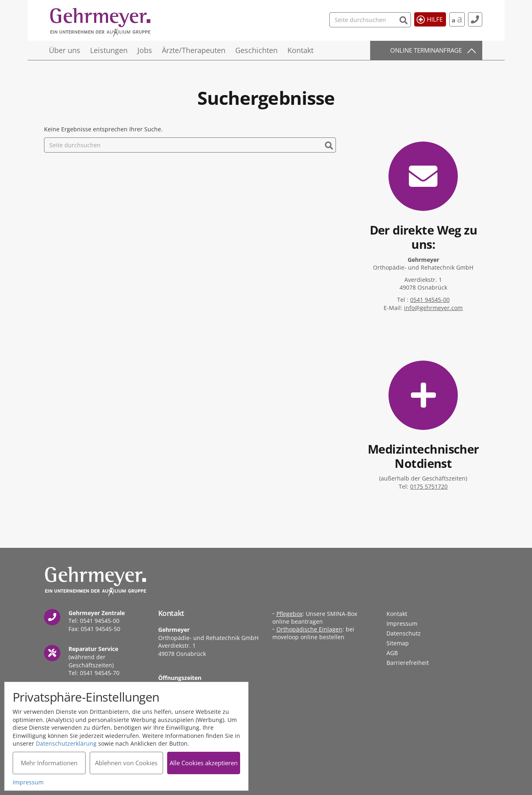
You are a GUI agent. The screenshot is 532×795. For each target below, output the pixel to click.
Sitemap (398, 643)
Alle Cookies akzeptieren (204, 763)
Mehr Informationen (49, 763)
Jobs (145, 50)
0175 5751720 (429, 486)
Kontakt (300, 50)
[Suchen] (404, 19)
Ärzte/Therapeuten (194, 50)
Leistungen (109, 50)
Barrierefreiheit (408, 663)
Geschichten (256, 50)
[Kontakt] (475, 19)
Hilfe (435, 19)
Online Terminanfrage (426, 50)
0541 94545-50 (100, 629)
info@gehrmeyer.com (433, 308)
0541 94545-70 (100, 673)
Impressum (402, 623)
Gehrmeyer (101, 23)
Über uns (65, 50)
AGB (392, 653)
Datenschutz (404, 633)
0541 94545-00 (430, 300)
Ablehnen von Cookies (126, 763)
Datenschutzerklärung (66, 743)
